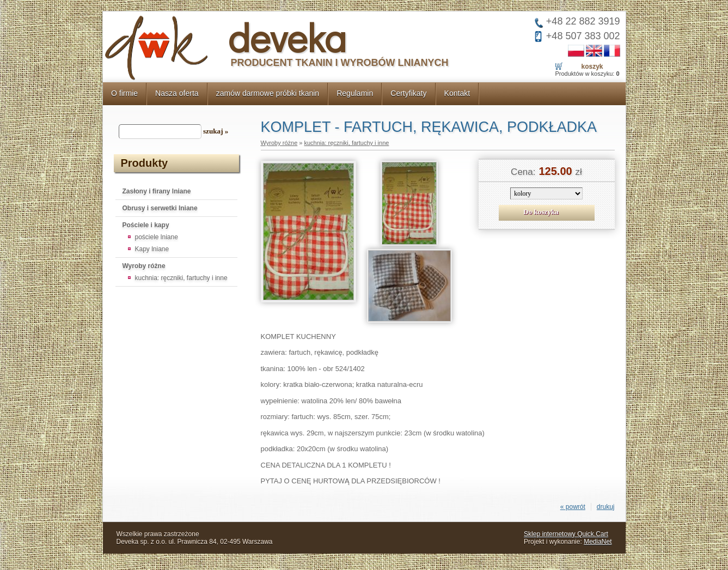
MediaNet (598, 542)
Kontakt (457, 93)
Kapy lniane (152, 249)
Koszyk (592, 66)
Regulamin (355, 93)
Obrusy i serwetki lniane (160, 208)
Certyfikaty (408, 93)
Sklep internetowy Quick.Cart (566, 534)
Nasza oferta (177, 93)
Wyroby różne (144, 266)
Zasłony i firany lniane (157, 191)
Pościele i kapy (146, 225)
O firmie (124, 93)
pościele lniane (157, 237)
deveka (287, 37)
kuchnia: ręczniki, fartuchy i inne (181, 278)
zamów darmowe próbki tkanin (268, 93)
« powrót (573, 507)
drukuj (606, 507)
